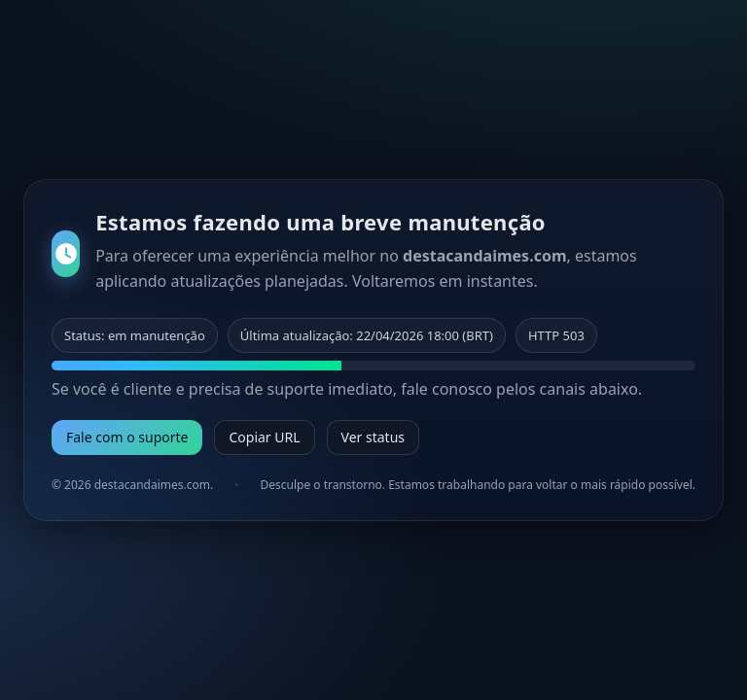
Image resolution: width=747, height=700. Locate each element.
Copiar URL (264, 437)
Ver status (373, 437)
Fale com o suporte (127, 437)
